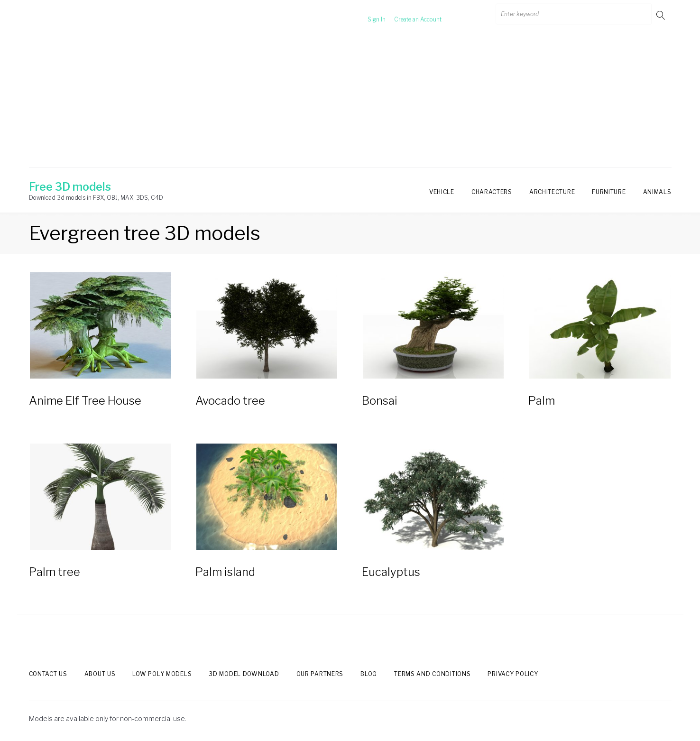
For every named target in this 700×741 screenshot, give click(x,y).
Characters (492, 192)
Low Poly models (162, 674)
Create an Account (407, 15)
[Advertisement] (350, 101)
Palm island (225, 572)
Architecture (552, 192)
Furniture (609, 192)
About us (100, 674)
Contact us (48, 674)
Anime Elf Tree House (85, 401)
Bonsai (380, 401)
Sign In (366, 15)
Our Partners (320, 674)
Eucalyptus (391, 572)
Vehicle (442, 192)
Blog (369, 674)
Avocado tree (230, 401)
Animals (657, 192)
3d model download (244, 674)
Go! (662, 15)
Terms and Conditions (432, 674)
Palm (542, 401)
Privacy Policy (513, 674)
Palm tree (55, 572)
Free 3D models (70, 187)
